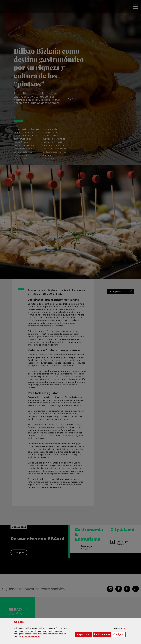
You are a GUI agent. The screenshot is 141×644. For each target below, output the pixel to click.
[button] (124, 628)
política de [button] (31, 636)
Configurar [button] (120, 634)
